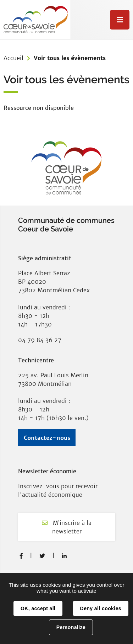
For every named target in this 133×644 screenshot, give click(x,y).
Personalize (71, 627)
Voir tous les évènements (70, 58)
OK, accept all (38, 608)
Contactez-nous (47, 438)
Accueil (13, 58)
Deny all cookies (101, 608)
